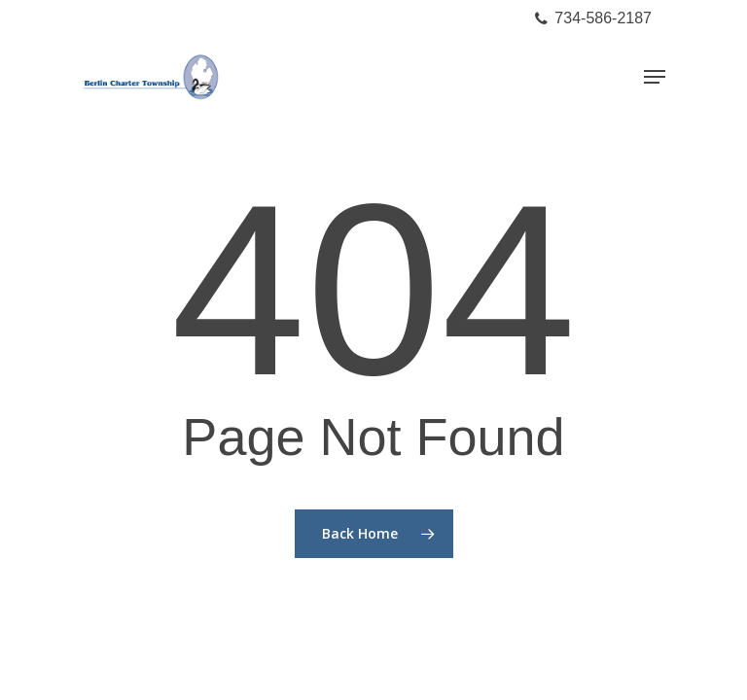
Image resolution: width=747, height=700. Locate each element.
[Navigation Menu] (655, 77)
